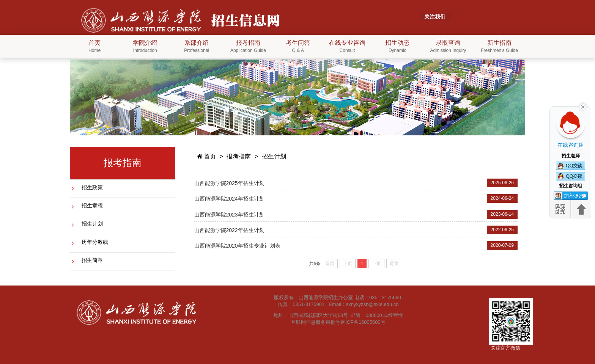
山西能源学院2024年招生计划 (229, 199)
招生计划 (274, 156)
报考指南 (239, 156)
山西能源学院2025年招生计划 (229, 183)
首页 (206, 156)
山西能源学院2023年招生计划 (229, 215)
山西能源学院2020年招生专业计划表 (237, 246)
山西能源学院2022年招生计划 (229, 230)
